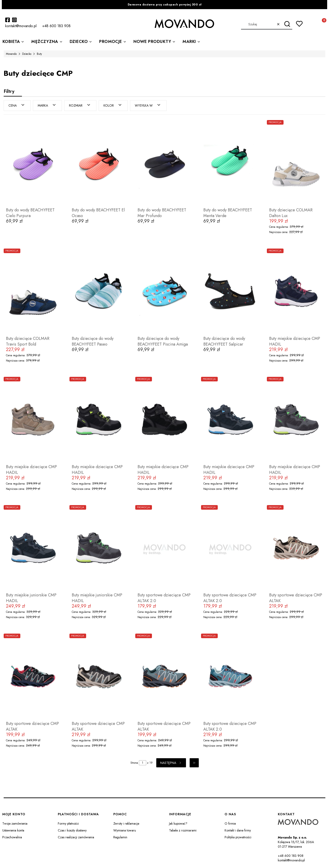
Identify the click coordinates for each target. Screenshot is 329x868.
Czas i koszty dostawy (72, 830)
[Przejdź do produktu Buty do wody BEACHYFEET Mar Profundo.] (164, 163)
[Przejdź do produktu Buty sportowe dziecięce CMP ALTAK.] (296, 548)
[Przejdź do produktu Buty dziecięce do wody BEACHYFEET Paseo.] (99, 291)
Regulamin (120, 837)
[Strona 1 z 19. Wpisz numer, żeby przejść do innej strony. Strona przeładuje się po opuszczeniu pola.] (143, 763)
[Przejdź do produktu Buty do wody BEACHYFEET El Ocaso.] (99, 163)
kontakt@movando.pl (291, 860)
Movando (11, 54)
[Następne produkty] (171, 763)
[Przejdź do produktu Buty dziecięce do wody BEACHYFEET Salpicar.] (230, 291)
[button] (287, 24)
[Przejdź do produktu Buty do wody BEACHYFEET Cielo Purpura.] (33, 163)
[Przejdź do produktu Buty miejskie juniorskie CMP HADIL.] (33, 548)
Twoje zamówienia (15, 823)
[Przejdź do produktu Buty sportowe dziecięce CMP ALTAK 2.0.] (164, 548)
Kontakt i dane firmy (238, 830)
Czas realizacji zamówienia (76, 837)
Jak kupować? (178, 823)
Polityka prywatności (238, 837)
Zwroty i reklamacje (126, 823)
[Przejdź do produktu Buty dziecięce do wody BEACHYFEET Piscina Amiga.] (164, 291)
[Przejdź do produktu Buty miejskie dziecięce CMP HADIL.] (296, 291)
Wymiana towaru (125, 830)
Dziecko (27, 54)
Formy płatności (68, 823)
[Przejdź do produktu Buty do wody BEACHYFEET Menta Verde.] (230, 163)
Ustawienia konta (13, 830)
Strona (134, 763)
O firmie (230, 823)
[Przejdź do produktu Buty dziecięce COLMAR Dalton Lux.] (296, 163)
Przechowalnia (12, 837)
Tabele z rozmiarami (183, 830)
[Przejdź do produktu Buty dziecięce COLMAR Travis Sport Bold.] (33, 291)
